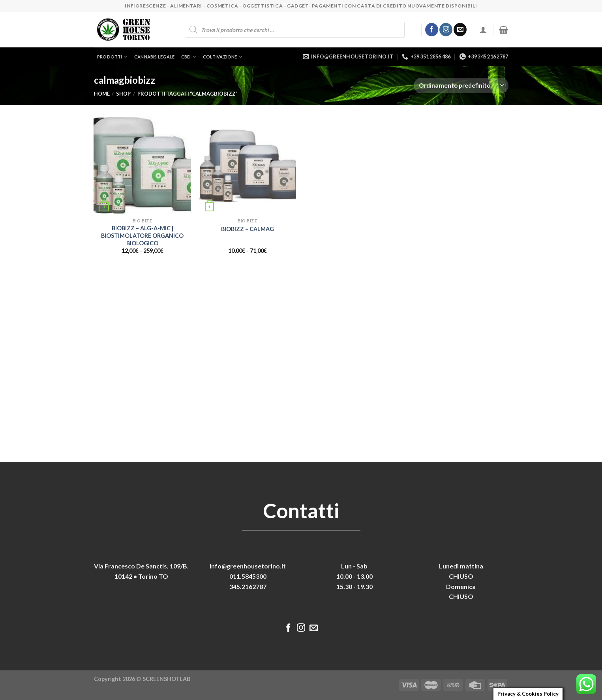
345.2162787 (248, 586)
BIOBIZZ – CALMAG (248, 229)
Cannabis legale (154, 57)
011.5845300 (248, 576)
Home (102, 94)
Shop (123, 94)
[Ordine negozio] (461, 86)
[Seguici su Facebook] (432, 30)
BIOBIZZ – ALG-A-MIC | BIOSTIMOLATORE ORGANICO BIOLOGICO (142, 235)
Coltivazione (223, 57)
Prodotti (112, 57)
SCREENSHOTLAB (166, 679)
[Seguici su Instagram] (446, 30)
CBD (189, 57)
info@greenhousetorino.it (248, 566)
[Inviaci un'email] (460, 30)
